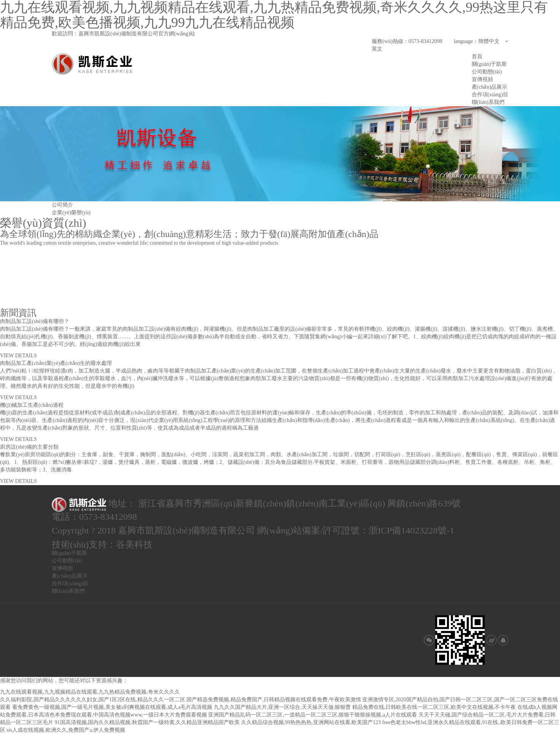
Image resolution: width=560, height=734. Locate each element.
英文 (377, 49)
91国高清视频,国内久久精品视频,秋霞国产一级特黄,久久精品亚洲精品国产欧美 (147, 722)
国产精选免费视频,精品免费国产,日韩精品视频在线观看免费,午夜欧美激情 (274, 700)
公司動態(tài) (487, 72)
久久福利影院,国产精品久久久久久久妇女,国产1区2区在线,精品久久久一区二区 (93, 700)
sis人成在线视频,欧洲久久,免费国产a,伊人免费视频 (66, 730)
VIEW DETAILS (18, 356)
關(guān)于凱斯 (489, 64)
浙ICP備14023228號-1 (411, 530)
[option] (280, 154)
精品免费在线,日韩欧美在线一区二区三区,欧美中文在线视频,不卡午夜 (434, 707)
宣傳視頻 (482, 79)
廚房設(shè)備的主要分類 (29, 447)
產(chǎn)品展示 (490, 87)
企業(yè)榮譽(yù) (71, 213)
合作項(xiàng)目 (490, 95)
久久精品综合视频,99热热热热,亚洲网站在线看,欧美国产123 (311, 722)
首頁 (477, 57)
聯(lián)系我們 (488, 102)
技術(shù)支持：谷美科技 (102, 545)
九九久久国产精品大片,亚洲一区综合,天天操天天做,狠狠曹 (282, 707)
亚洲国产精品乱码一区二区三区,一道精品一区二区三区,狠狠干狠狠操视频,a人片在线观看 (313, 715)
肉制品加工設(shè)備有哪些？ (35, 321)
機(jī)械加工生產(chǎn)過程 (32, 405)
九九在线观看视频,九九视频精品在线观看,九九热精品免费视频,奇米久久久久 (90, 692)
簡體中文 (493, 41)
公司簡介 (62, 205)
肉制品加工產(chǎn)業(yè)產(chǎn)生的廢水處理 (56, 363)
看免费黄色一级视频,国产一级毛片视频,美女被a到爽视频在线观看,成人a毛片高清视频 (112, 707)
